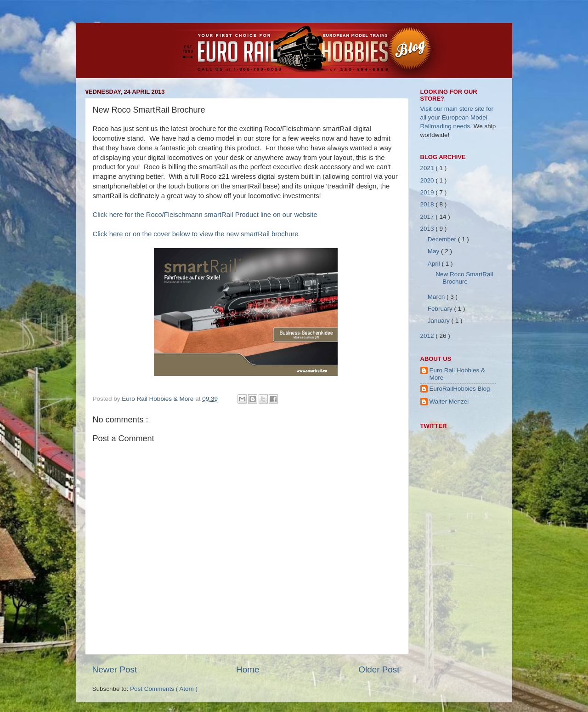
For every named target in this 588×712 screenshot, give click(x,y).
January (440, 321)
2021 (428, 168)
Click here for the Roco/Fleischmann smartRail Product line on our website (205, 215)
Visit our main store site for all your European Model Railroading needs (457, 117)
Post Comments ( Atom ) (164, 689)
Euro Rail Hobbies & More (158, 399)
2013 (428, 229)
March (437, 297)
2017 (428, 217)
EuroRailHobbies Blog (460, 389)
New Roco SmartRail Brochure (464, 278)
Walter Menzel (449, 402)
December (443, 239)
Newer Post (115, 669)
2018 (428, 204)
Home (248, 669)
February (441, 309)
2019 (428, 192)
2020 (428, 180)
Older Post (379, 669)
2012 (428, 336)
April (435, 264)
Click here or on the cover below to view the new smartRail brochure (196, 234)
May (434, 251)
